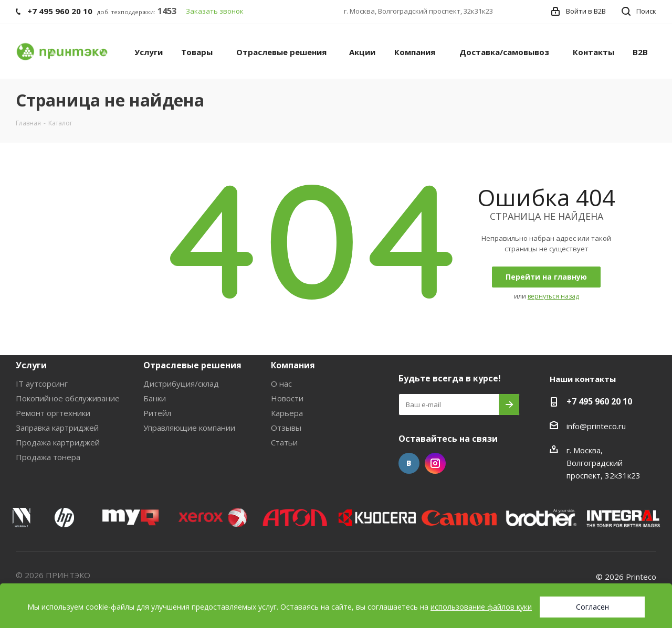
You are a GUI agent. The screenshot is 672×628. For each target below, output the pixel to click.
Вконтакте (409, 463)
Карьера (287, 413)
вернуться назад (553, 296)
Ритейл (157, 413)
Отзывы (286, 428)
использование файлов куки (481, 607)
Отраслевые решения (192, 365)
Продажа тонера (48, 457)
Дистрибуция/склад (181, 384)
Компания (293, 365)
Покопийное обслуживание (68, 398)
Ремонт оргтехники (53, 413)
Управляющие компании (189, 428)
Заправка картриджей (57, 428)
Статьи (284, 442)
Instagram (435, 463)
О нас (281, 384)
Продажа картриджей (58, 442)
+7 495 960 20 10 (599, 401)
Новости (287, 398)
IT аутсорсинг (42, 384)
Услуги (31, 365)
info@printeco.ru (596, 426)
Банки (155, 398)
